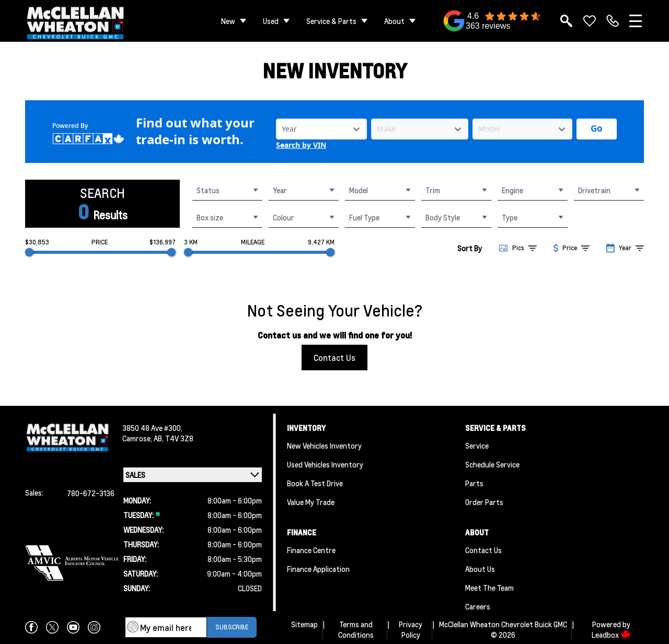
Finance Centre (311, 550)
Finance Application (318, 569)
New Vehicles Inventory (324, 446)
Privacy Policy (411, 629)
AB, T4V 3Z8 (174, 438)
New (228, 21)
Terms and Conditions (356, 629)
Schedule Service (492, 464)
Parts (474, 483)
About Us (480, 569)
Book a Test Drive (315, 483)
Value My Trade (311, 502)
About (394, 21)
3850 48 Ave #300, (152, 428)
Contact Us (334, 358)
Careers (478, 606)
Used (271, 21)
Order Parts (484, 502)
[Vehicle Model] (522, 129)
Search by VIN (301, 145)
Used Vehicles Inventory (325, 464)
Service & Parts (331, 21)
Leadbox (611, 635)
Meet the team (489, 588)
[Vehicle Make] (420, 129)
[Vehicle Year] (321, 129)
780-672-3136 (91, 493)
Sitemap (304, 624)
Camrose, (138, 438)
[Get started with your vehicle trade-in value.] (597, 129)
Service (477, 446)
